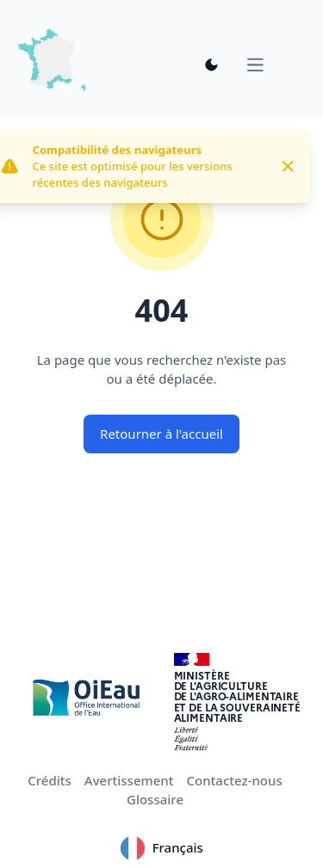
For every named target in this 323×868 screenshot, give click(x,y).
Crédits (50, 780)
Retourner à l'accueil (161, 434)
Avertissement (129, 780)
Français (161, 848)
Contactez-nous (234, 780)
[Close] (288, 166)
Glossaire (155, 799)
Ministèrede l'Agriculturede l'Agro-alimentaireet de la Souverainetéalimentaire (238, 696)
